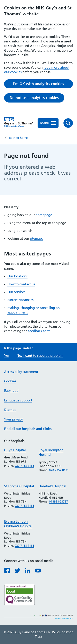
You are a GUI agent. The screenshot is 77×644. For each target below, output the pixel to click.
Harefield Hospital (52, 486)
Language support (18, 400)
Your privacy (13, 419)
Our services (16, 292)
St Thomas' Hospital (19, 486)
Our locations (17, 276)
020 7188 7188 (24, 466)
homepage (44, 215)
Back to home (18, 138)
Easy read (11, 391)
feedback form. (40, 331)
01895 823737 (59, 502)
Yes (7, 356)
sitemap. (36, 238)
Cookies (10, 381)
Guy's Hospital (15, 450)
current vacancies (20, 300)
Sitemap (10, 410)
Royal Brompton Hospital (51, 452)
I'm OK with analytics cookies (39, 84)
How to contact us (21, 284)
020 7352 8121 (59, 470)
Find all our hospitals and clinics (28, 429)
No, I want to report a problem (40, 356)
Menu (48, 123)
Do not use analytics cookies (34, 98)
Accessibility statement (21, 372)
